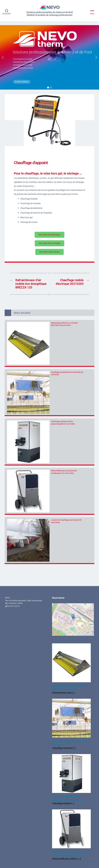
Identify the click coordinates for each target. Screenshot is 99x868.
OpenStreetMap (79, 635)
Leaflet (73, 635)
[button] (3, 57)
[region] (49, 57)
